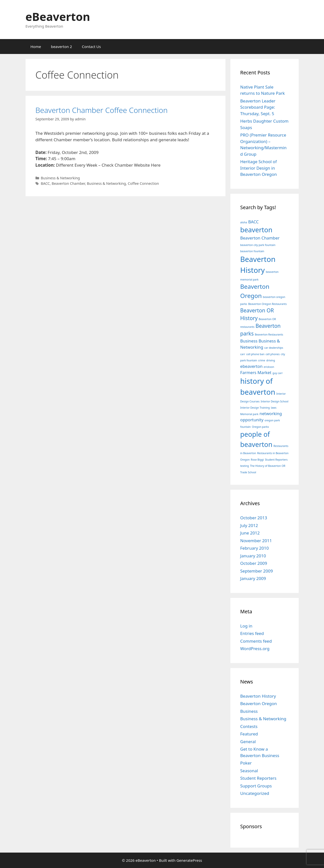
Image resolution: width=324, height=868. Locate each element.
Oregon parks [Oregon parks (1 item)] (260, 427)
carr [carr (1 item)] (243, 354)
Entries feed (252, 633)
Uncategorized (255, 793)
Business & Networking (60, 178)
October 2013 (254, 518)
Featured (249, 734)
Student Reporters (258, 778)
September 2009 (257, 571)
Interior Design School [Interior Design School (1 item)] (275, 401)
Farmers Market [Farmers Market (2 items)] (256, 372)
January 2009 (253, 578)
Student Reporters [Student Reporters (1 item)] (276, 460)
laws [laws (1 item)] (274, 408)
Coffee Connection (143, 183)
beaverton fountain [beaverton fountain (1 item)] (252, 251)
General (248, 742)
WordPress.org (255, 649)
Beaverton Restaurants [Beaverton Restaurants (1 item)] (269, 335)
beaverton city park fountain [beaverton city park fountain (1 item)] (258, 245)
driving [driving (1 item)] (270, 360)
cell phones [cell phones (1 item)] (273, 354)
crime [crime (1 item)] (262, 360)
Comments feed (256, 641)
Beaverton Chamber (68, 183)
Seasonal (249, 771)
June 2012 (250, 533)
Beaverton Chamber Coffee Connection (102, 110)
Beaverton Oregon (259, 703)
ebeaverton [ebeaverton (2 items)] (252, 366)
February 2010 (255, 548)
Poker (246, 763)
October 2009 (254, 563)
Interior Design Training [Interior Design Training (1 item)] (255, 408)
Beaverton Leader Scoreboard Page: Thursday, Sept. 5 (258, 107)
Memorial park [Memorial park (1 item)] (249, 414)
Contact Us (91, 47)
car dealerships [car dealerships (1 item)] (274, 348)
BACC (45, 183)
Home (36, 47)
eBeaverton (58, 17)
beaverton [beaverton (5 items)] (256, 230)
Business (249, 711)
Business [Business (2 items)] (249, 341)
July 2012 (249, 525)
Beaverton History (258, 696)
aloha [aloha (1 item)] (244, 222)
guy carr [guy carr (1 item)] (277, 373)
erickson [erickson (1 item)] (269, 367)
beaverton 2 (61, 47)
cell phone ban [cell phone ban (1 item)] (255, 354)
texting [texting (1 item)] (245, 466)
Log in (246, 626)
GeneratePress (189, 860)
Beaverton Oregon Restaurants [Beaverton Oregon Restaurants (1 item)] (268, 304)
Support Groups (256, 786)
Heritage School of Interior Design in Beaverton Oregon (259, 168)
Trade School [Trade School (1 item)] (248, 472)
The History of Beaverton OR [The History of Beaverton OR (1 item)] (268, 466)
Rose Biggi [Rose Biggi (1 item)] (257, 460)
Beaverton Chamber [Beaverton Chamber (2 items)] (260, 238)
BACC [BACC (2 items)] (253, 222)
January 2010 (253, 556)
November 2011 (256, 541)
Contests (249, 726)
